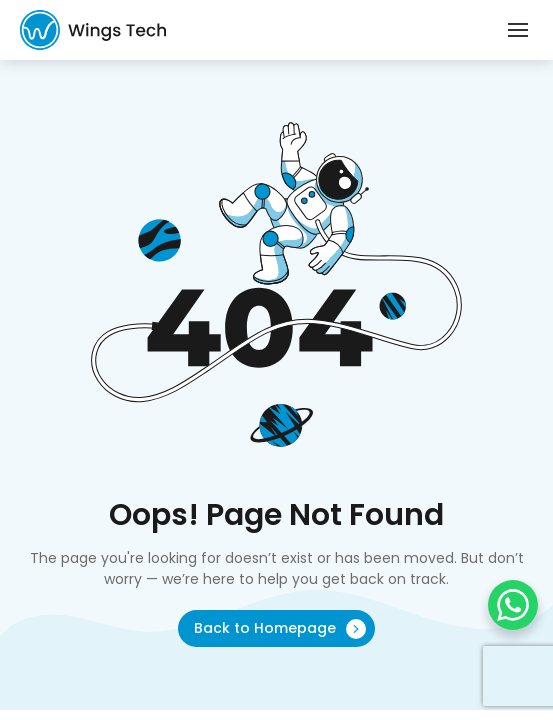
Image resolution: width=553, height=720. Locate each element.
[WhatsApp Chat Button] (513, 605)
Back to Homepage (280, 628)
